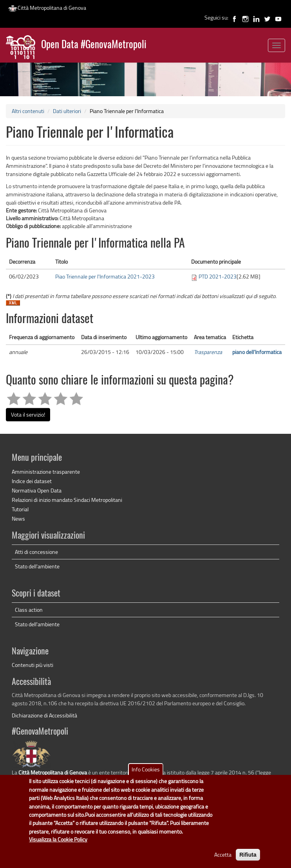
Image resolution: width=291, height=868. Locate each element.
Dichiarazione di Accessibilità (44, 715)
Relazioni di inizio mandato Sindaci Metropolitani (67, 500)
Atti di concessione (36, 552)
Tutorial (20, 509)
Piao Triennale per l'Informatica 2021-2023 (105, 276)
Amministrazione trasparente (46, 472)
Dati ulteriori (67, 111)
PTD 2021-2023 (218, 276)
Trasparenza (208, 352)
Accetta (223, 861)
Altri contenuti (28, 111)
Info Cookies (146, 775)
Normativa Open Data (37, 490)
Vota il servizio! (28, 414)
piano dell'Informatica (257, 352)
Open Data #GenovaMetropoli (94, 45)
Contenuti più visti (33, 665)
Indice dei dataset (32, 481)
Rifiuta (248, 861)
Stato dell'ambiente (37, 566)
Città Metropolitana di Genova (47, 8)
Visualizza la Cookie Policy (58, 846)
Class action (29, 610)
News (18, 518)
